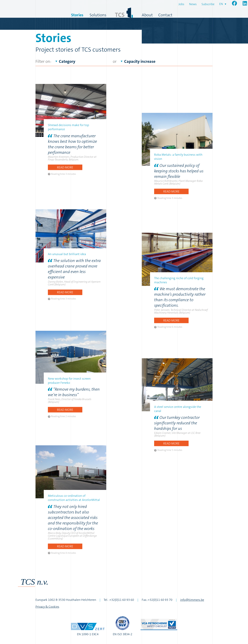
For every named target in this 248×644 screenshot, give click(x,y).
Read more (65, 167)
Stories (77, 15)
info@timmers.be (192, 600)
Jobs (181, 4)
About (147, 15)
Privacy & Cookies (47, 607)
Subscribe (208, 4)
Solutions (98, 15)
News (193, 4)
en (221, 4)
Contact (165, 15)
